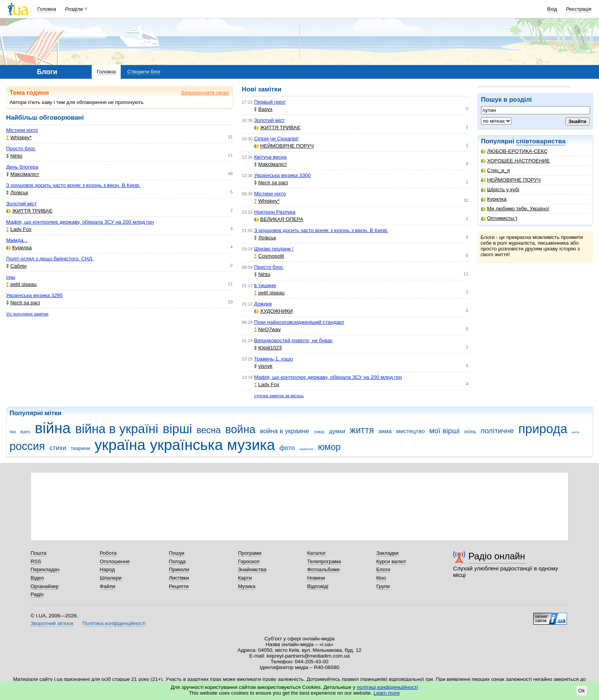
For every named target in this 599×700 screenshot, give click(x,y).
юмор (329, 447)
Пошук (177, 553)
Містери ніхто (22, 130)
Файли (108, 586)
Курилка (494, 199)
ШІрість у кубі (500, 189)
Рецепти (179, 586)
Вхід (552, 9)
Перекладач (45, 569)
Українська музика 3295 (34, 295)
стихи (58, 448)
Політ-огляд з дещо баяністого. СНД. (50, 259)
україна (120, 445)
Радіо (37, 594)
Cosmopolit (269, 256)
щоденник (307, 449)
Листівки (179, 578)
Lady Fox (19, 229)
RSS (36, 561)
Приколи (179, 569)
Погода (177, 561)
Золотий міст (21, 204)
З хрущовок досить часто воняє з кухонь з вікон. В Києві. (73, 185)
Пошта (38, 553)
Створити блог (144, 72)
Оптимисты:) (499, 218)
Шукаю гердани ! (274, 249)
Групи (383, 586)
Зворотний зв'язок (52, 623)
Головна (47, 9)
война (240, 429)
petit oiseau (21, 284)
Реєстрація (579, 9)
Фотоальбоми (323, 569)
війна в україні (117, 429)
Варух (263, 109)
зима (385, 431)
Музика (247, 586)
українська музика (213, 445)
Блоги (383, 569)
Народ (107, 569)
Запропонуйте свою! (205, 93)
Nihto (14, 156)
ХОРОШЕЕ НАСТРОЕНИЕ (515, 161)
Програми (250, 553)
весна (209, 430)
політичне (497, 431)
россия (27, 446)
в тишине (265, 285)
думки (337, 431)
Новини (316, 578)
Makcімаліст (23, 174)
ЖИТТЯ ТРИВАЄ (29, 211)
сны (11, 277)
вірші (177, 429)
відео (25, 432)
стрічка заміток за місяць (279, 396)
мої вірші (444, 431)
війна (53, 428)
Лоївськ (17, 192)
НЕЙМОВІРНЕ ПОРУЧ (511, 180)
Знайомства (252, 569)
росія (576, 432)
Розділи (74, 9)
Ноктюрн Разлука (275, 212)
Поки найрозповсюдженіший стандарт (299, 322)
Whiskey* (19, 137)
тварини (80, 448)
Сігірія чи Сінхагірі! (276, 139)
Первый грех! (270, 102)
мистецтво (410, 431)
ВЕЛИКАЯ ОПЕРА (279, 219)
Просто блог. (21, 149)
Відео (37, 578)
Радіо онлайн (497, 556)
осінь (470, 431)
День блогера (22, 167)
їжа (13, 432)
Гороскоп (249, 561)
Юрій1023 (268, 348)
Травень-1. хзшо (274, 359)
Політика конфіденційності (114, 623)
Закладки (387, 553)
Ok (582, 691)
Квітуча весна (270, 157)
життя (362, 430)
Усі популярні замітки (27, 314)
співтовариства (541, 141)
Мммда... (17, 240)
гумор (319, 432)
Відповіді (318, 586)
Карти (245, 578)
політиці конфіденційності (387, 687)
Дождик (263, 304)
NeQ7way (267, 329)
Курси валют (391, 561)
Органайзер (45, 586)
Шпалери (111, 578)
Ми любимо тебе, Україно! (515, 209)
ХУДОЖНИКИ (273, 311)
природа (543, 429)
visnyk (263, 366)
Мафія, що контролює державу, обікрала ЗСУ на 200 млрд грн (80, 222)
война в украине (284, 431)
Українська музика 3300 (282, 175)
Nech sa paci (23, 303)
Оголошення (115, 561)
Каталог (316, 553)
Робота (108, 553)
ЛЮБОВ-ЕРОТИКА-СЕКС (514, 151)
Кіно (381, 578)
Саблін (16, 266)
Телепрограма (324, 561)
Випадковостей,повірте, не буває (293, 340)
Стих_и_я (495, 170)
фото (287, 448)
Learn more (387, 693)
